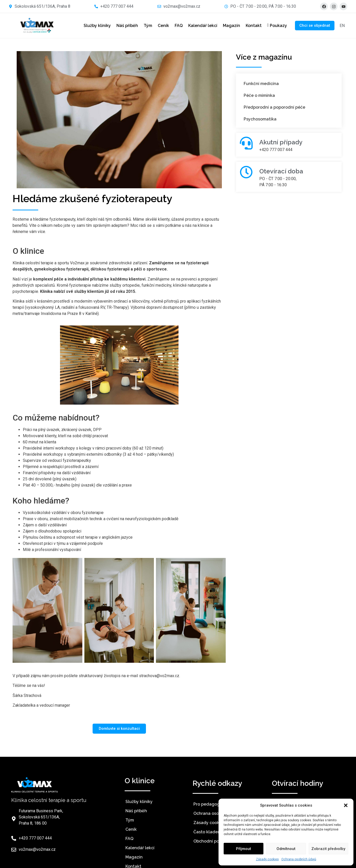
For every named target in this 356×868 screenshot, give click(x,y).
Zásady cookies (267, 859)
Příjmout (244, 849)
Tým (144, 26)
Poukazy (273, 26)
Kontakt (250, 26)
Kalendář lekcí (199, 26)
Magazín (228, 26)
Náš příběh (123, 26)
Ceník (160, 26)
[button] (346, 805)
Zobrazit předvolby (328, 849)
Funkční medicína (261, 84)
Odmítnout (286, 849)
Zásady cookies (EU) (214, 823)
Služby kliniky (93, 26)
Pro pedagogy (208, 804)
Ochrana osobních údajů (299, 859)
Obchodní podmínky (214, 841)
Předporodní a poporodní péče (274, 107)
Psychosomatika (260, 119)
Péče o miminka (259, 95)
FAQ (175, 26)
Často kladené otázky (216, 832)
